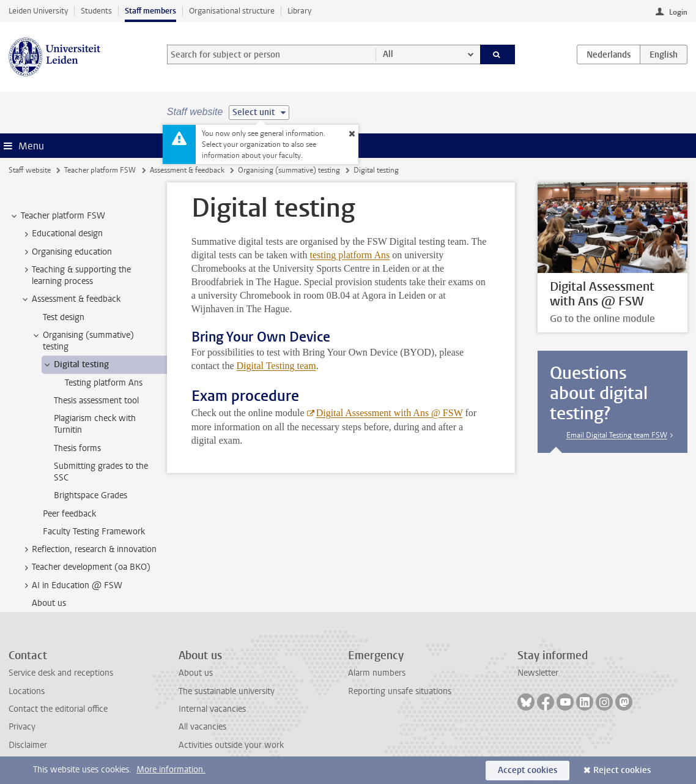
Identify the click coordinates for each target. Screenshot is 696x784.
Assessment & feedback (187, 170)
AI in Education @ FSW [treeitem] (71, 586)
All (388, 54)
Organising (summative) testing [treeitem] (83, 341)
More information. (171, 770)
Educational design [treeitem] (61, 234)
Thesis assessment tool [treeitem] (96, 401)
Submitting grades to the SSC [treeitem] (101, 472)
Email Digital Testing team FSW (617, 435)
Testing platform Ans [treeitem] (104, 383)
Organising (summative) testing (289, 170)
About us (196, 673)
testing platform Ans (350, 255)
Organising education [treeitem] (66, 252)
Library (299, 11)
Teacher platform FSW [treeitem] (57, 216)
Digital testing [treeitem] (76, 365)
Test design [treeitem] (64, 317)
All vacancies (202, 727)
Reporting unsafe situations (400, 691)
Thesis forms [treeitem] (77, 448)
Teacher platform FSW (100, 170)
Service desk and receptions (61, 673)
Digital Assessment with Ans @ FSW (390, 413)
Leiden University (38, 11)
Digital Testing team (276, 366)
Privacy (22, 727)
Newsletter (538, 673)
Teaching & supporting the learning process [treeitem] (76, 275)
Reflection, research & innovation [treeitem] (88, 550)
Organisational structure (232, 11)
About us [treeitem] (49, 603)
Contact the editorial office (58, 709)
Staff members (150, 11)
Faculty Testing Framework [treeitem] (94, 532)
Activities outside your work (231, 745)
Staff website (30, 170)
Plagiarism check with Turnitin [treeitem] (95, 424)
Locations (27, 691)
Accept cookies (528, 770)
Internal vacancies (212, 709)
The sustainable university (227, 691)
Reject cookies (622, 770)
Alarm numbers (377, 673)
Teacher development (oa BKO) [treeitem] (85, 567)
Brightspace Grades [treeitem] (91, 495)
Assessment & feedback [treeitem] (70, 299)
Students (96, 11)
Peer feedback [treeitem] (69, 514)
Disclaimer (28, 745)
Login (678, 12)
